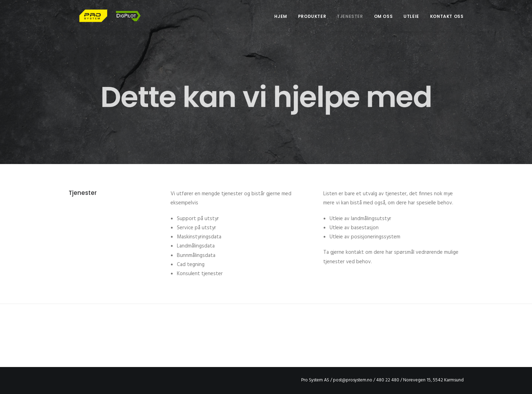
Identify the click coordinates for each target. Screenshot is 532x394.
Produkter (312, 22)
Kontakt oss (447, 22)
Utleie (411, 22)
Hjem (281, 22)
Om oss (384, 22)
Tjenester (350, 22)
